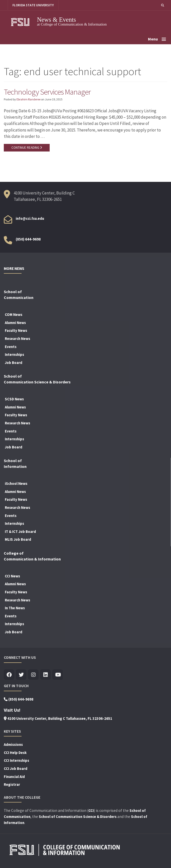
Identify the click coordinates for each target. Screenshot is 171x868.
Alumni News (15, 323)
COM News (14, 315)
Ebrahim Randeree (29, 99)
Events (11, 347)
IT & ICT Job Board (20, 532)
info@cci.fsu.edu (30, 219)
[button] (163, 5)
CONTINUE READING (27, 148)
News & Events (56, 20)
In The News (15, 608)
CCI (91, 811)
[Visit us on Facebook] (9, 675)
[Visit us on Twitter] (21, 675)
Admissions (13, 745)
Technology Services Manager (47, 92)
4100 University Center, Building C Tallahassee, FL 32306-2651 (58, 719)
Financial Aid (14, 777)
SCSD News (14, 399)
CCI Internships (16, 761)
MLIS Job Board (18, 539)
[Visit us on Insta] (33, 675)
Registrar (12, 785)
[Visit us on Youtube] (58, 675)
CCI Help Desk (15, 753)
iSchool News (16, 484)
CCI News (12, 576)
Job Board (14, 363)
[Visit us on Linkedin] (45, 675)
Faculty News (16, 331)
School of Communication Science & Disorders (78, 817)
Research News (17, 339)
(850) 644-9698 (28, 239)
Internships (14, 355)
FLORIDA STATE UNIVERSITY (33, 5)
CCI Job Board (16, 769)
